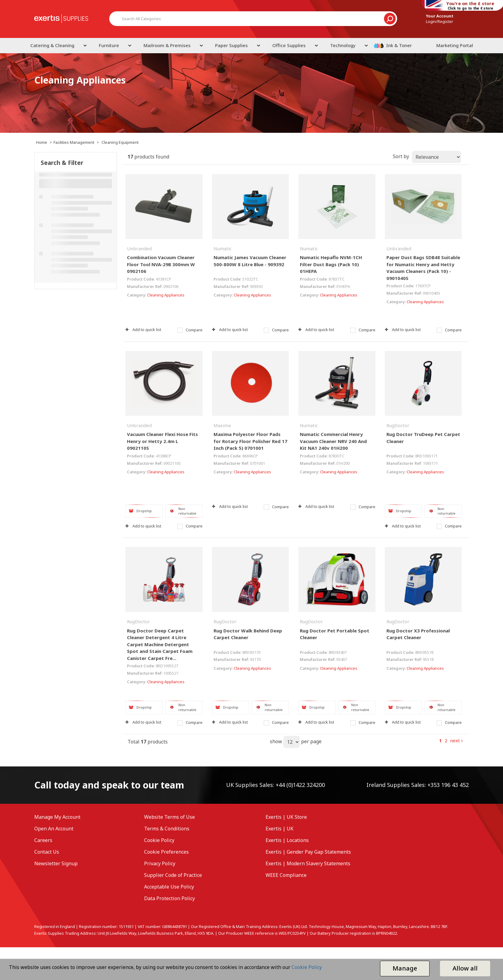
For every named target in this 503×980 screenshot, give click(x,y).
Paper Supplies (231, 45)
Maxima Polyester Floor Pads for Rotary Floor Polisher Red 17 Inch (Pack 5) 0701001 (250, 441)
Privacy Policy (160, 863)
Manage (405, 968)
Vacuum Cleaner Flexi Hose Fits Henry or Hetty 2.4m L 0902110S (162, 441)
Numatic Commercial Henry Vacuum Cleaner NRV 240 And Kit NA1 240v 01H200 (333, 441)
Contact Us (47, 852)
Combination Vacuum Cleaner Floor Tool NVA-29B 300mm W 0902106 (161, 264)
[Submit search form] (390, 19)
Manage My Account (57, 817)
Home (42, 142)
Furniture (109, 45)
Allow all (465, 968)
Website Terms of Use (170, 817)
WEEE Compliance (286, 875)
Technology (343, 45)
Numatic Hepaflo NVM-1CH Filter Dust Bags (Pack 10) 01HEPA (331, 264)
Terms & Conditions (167, 829)
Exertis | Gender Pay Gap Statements (308, 852)
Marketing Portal (455, 45)
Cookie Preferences (166, 852)
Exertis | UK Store (286, 817)
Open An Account (54, 829)
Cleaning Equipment (120, 142)
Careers (43, 840)
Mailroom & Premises (167, 45)
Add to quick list (143, 330)
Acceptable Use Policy (169, 887)
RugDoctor (398, 425)
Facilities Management (74, 142)
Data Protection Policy (170, 898)
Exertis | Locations (287, 840)
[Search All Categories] (253, 19)
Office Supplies (289, 45)
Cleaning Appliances (166, 295)
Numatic (223, 248)
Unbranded (139, 248)
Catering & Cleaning (52, 45)
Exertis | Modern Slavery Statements (308, 863)
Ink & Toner (399, 45)
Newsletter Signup (56, 863)
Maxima (222, 425)
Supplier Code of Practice (173, 875)
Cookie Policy (159, 840)
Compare (190, 330)
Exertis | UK (279, 829)
